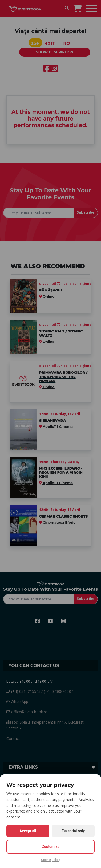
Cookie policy (50, 860)
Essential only (73, 831)
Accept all (28, 831)
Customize (50, 847)
